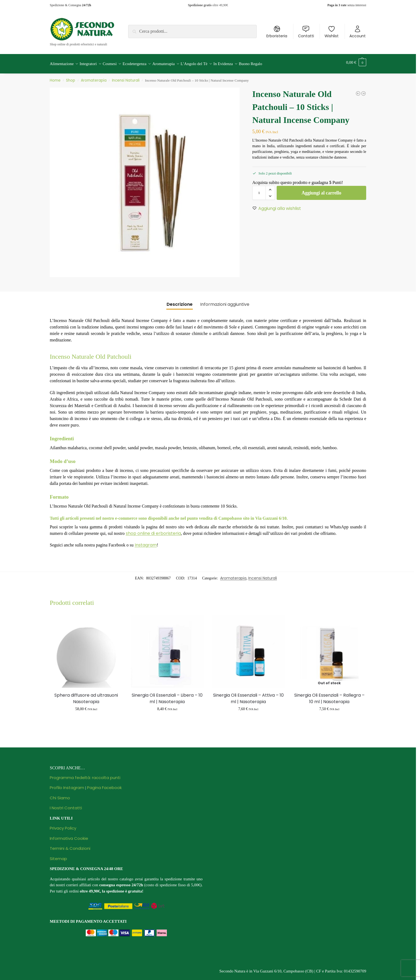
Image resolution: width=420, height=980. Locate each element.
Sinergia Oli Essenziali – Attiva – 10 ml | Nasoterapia (248, 695)
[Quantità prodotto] (259, 190)
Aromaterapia (94, 77)
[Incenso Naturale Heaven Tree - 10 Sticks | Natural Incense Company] (363, 90)
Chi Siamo (60, 795)
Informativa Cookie (69, 835)
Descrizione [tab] (180, 301)
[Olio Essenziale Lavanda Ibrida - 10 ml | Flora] (358, 90)
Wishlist (332, 32)
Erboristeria (277, 32)
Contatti (306, 32)
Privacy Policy (63, 825)
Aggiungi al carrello (321, 190)
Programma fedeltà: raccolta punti (85, 775)
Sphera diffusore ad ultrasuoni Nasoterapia (86, 695)
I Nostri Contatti (66, 805)
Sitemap (58, 856)
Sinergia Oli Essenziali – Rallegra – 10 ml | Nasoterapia (329, 695)
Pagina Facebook (104, 785)
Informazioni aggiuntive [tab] (225, 301)
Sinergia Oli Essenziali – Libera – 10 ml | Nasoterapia (167, 695)
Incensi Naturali (126, 77)
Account (358, 32)
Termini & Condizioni (70, 845)
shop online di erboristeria (153, 530)
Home (55, 77)
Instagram (146, 542)
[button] (356, 62)
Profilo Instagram (67, 785)
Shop (71, 77)
